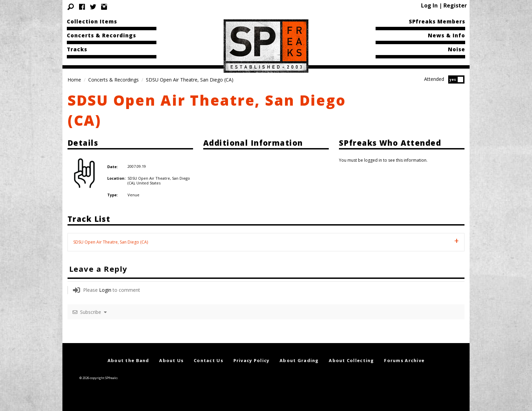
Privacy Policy (252, 360)
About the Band (128, 360)
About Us (171, 360)
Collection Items (92, 21)
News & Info (446, 35)
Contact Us (208, 360)
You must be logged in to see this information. (383, 160)
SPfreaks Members (437, 21)
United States (148, 183)
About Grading (299, 360)
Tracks (77, 49)
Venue (134, 195)
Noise (457, 49)
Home (74, 80)
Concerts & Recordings (101, 35)
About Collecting (351, 360)
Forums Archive (404, 360)
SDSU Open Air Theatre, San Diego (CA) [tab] (111, 242)
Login (105, 290)
